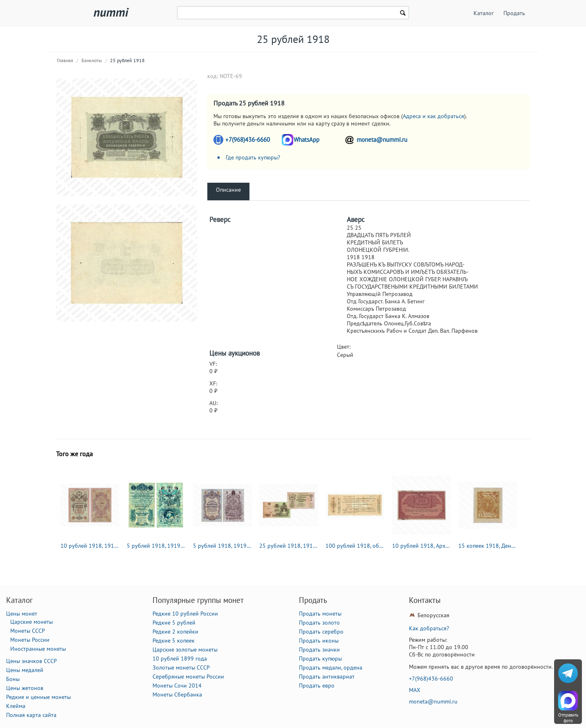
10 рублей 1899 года (180, 659)
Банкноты (92, 60)
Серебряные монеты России (188, 676)
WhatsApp (306, 140)
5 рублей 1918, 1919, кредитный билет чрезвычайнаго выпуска (156, 546)
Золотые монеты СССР (181, 668)
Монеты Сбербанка (177, 694)
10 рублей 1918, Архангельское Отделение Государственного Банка (422, 546)
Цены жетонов (25, 688)
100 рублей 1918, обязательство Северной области (355, 546)
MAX (415, 690)
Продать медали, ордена (331, 668)
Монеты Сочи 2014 (177, 685)
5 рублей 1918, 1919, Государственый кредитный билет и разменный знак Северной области (222, 546)
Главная (65, 60)
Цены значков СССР (31, 661)
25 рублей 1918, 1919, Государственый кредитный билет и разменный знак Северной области (289, 546)
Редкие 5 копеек (174, 641)
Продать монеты (320, 614)
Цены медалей (25, 670)
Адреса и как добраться (433, 116)
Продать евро (317, 685)
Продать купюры (320, 659)
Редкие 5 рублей (174, 623)
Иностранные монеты (38, 649)
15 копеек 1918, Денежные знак (488, 546)
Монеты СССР (28, 631)
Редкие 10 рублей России (185, 614)
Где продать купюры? (253, 157)
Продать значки (319, 650)
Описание (228, 190)
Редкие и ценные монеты (38, 697)
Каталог (484, 13)
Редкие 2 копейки (175, 632)
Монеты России (30, 640)
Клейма (16, 706)
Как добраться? (429, 628)
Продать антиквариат (327, 676)
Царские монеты (31, 622)
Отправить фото (568, 718)
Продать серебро (321, 632)
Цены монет (22, 614)
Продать (514, 13)
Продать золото (319, 623)
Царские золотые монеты (185, 650)
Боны (13, 679)
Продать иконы (319, 641)
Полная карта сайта (31, 715)
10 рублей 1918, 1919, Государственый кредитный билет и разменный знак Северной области (90, 546)
